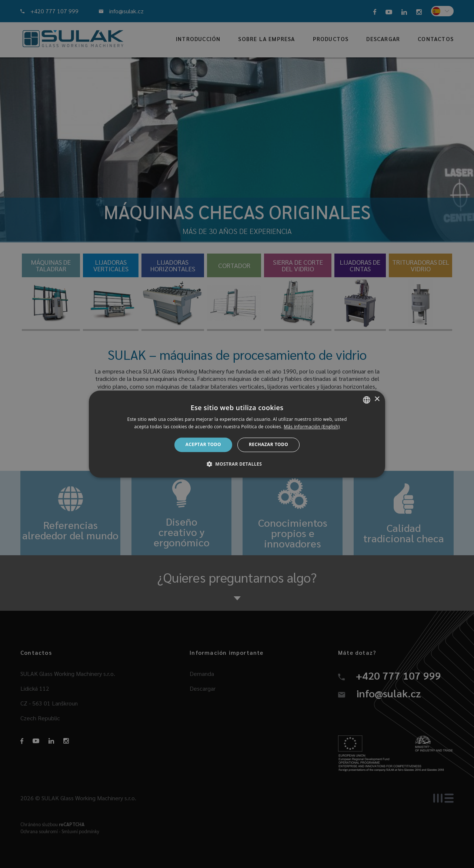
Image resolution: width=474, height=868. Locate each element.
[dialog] (237, 434)
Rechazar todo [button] (268, 445)
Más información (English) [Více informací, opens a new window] (312, 427)
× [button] (377, 399)
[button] (237, 464)
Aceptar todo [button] (203, 445)
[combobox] (367, 400)
